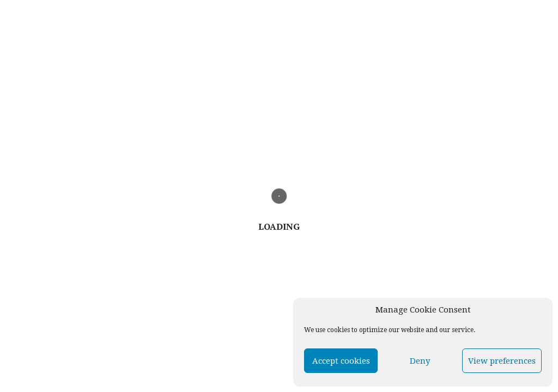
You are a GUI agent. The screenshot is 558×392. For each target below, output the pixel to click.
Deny (420, 361)
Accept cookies (341, 361)
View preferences (502, 361)
